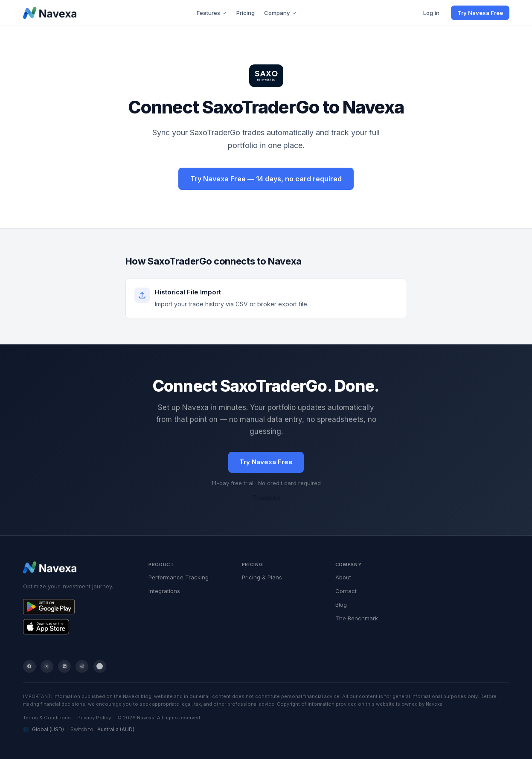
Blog (341, 605)
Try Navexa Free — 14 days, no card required (266, 179)
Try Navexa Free (480, 13)
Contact (346, 591)
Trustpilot (266, 498)
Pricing (246, 13)
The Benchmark (357, 618)
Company (280, 13)
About (343, 577)
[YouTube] (100, 666)
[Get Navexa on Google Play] (78, 607)
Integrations (164, 591)
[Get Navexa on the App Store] (78, 627)
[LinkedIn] (64, 666)
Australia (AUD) (116, 729)
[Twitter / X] (47, 666)
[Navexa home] (50, 13)
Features (212, 13)
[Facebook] (29, 666)
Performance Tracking (179, 577)
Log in (431, 13)
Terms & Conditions (47, 718)
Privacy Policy (94, 718)
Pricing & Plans (262, 577)
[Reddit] (82, 666)
